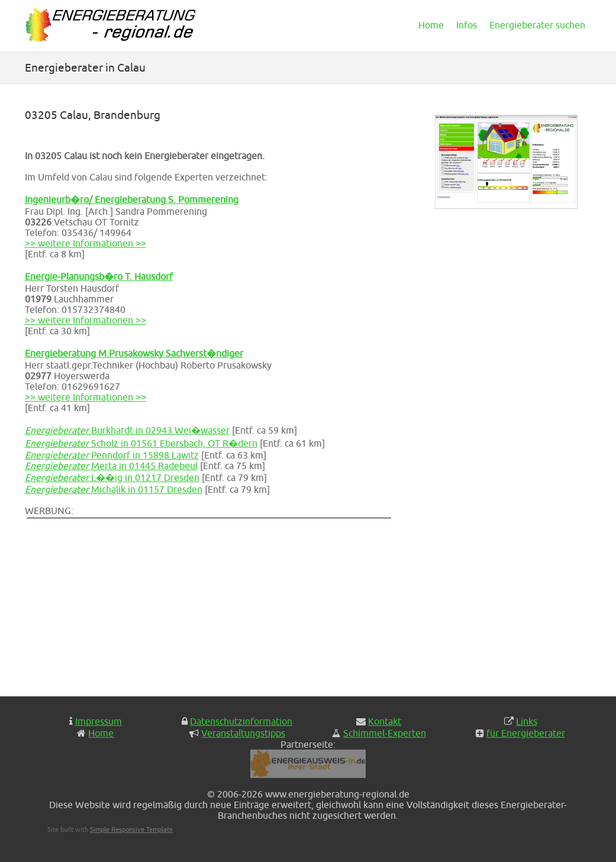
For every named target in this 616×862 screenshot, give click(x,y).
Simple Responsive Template (131, 829)
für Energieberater (526, 733)
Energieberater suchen (537, 25)
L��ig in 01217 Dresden (112, 477)
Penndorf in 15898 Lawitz (112, 455)
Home (431, 25)
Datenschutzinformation (241, 721)
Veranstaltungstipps (243, 733)
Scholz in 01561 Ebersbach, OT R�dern (141, 443)
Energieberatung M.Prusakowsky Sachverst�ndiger (134, 353)
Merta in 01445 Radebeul (111, 466)
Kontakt (385, 721)
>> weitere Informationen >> (86, 243)
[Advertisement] (232, 603)
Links (527, 721)
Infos (467, 25)
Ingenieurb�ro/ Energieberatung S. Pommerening (132, 199)
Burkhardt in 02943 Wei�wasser (127, 430)
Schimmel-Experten (385, 733)
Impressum (99, 721)
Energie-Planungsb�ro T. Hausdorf (99, 276)
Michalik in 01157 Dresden (114, 489)
